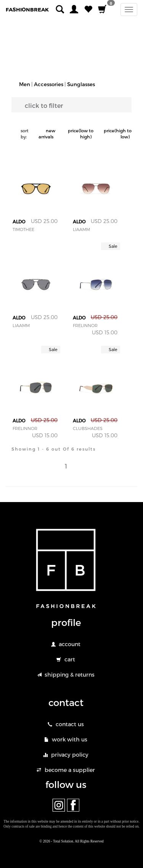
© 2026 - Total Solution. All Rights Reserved (71, 841)
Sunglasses (81, 84)
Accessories (49, 84)
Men (25, 84)
